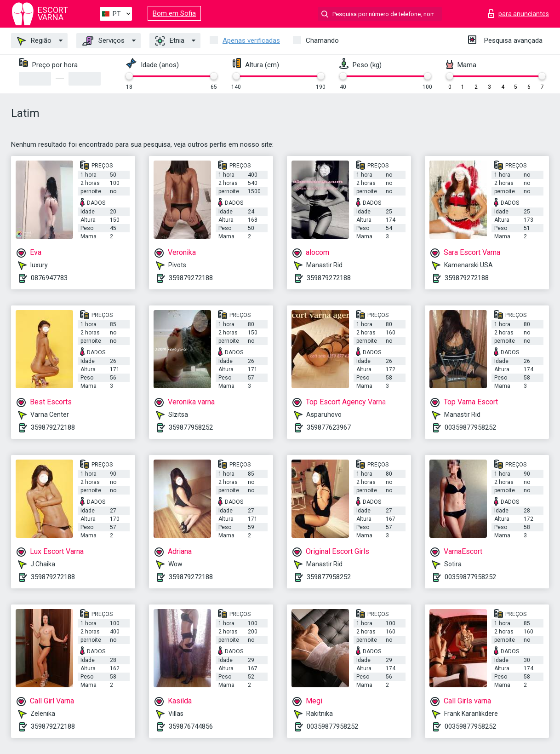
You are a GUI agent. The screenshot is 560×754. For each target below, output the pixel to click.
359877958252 (191, 427)
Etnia (170, 41)
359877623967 (329, 427)
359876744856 (191, 726)
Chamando (322, 40)
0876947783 (49, 278)
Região (34, 41)
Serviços (103, 41)
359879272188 (191, 278)
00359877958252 (470, 427)
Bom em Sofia (174, 13)
